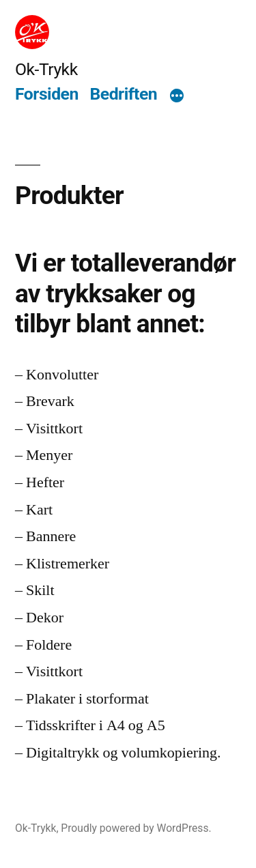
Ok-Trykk (46, 69)
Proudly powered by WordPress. (136, 828)
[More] (177, 96)
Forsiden (47, 94)
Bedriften (124, 94)
